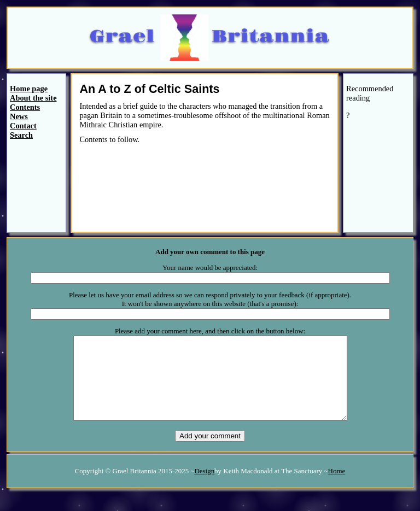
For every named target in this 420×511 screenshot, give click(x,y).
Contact (23, 126)
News (19, 116)
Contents (25, 107)
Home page (29, 89)
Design (204, 487)
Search (21, 135)
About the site (33, 98)
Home (337, 487)
